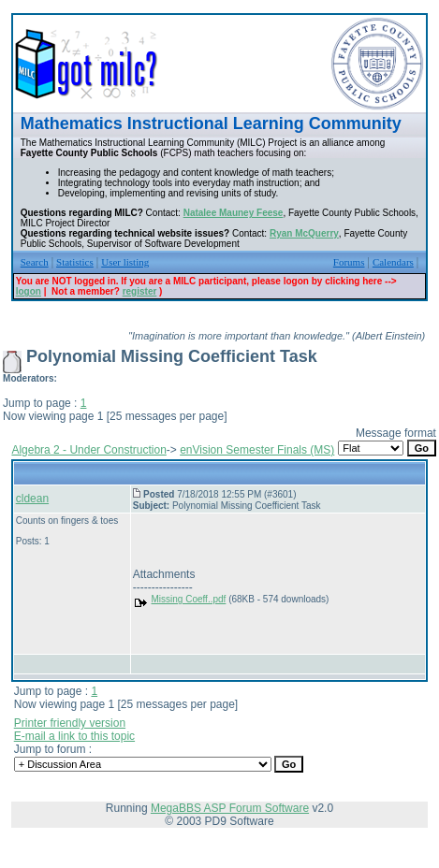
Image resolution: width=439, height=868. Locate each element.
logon (29, 291)
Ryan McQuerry (304, 233)
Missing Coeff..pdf (189, 599)
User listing (125, 262)
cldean (32, 499)
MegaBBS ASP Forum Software (230, 808)
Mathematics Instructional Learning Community (211, 123)
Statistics (75, 262)
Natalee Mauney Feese (234, 213)
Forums (349, 262)
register (140, 291)
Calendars (393, 262)
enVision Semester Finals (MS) (257, 450)
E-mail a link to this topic (74, 736)
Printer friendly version (70, 723)
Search (35, 262)
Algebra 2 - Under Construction (88, 450)
